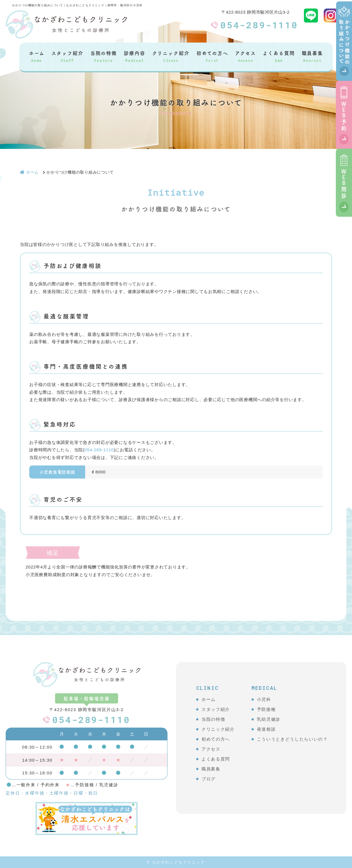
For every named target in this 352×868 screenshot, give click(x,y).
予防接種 (266, 709)
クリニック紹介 (171, 56)
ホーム (37, 56)
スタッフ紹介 (67, 56)
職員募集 (312, 56)
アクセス (245, 56)
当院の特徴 (104, 56)
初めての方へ (212, 56)
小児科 (264, 699)
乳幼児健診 (269, 719)
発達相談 (266, 729)
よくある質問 (279, 56)
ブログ (209, 779)
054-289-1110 (259, 25)
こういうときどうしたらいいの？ (292, 739)
